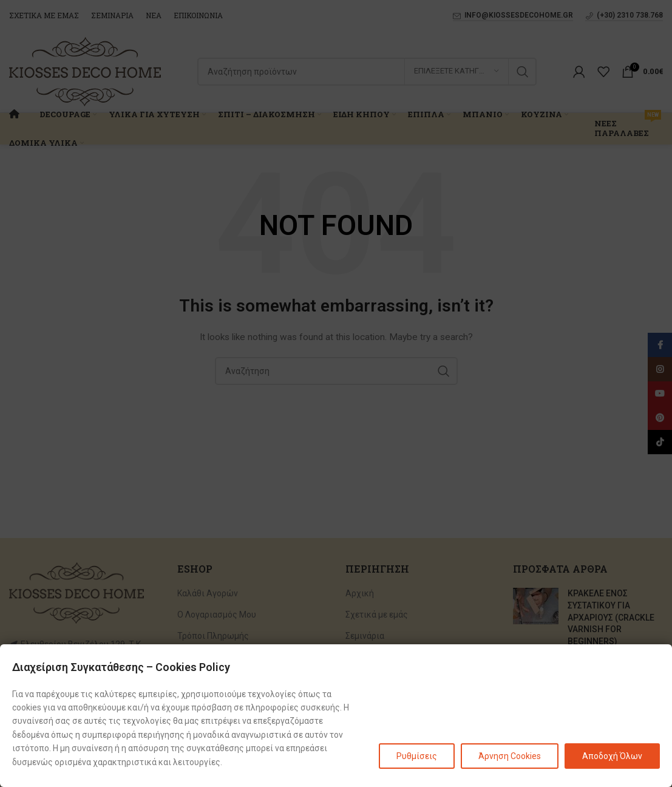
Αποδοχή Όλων (612, 756)
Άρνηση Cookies (510, 756)
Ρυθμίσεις (417, 756)
